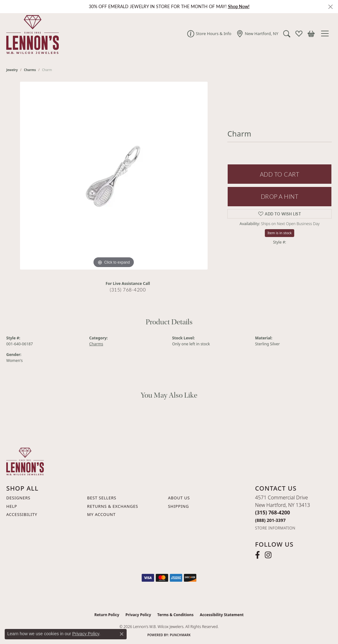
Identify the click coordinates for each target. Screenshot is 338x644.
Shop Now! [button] (239, 6)
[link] (209, 33)
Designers (18, 498)
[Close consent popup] (122, 634)
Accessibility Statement (222, 615)
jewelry (12, 70)
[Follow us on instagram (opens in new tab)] (268, 555)
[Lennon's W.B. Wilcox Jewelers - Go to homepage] (25, 461)
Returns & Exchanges (113, 506)
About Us (179, 498)
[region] (114, 176)
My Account (101, 514)
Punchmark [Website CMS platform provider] (180, 635)
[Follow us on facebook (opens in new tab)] (257, 555)
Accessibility (22, 514)
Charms (30, 70)
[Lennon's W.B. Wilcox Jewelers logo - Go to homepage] (31, 33)
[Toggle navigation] (326, 33)
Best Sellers (102, 498)
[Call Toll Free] (270, 520)
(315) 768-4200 (128, 290)
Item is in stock (280, 233)
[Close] (330, 7)
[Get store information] (275, 528)
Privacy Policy (138, 615)
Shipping (178, 506)
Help (12, 506)
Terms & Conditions (175, 615)
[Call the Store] (273, 513)
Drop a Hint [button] (280, 196)
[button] (287, 33)
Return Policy (107, 615)
